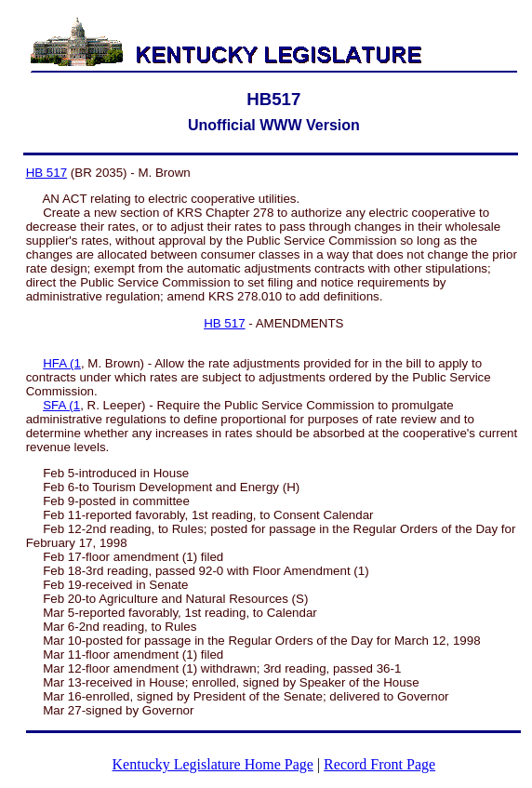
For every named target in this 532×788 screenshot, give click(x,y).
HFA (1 (62, 363)
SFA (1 (61, 405)
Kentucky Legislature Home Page (213, 764)
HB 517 (47, 173)
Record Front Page (379, 764)
